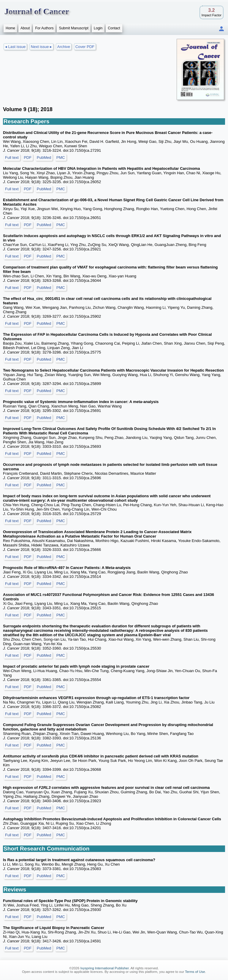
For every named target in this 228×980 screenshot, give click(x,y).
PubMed (44, 158)
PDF (28, 158)
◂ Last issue (15, 47)
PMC (61, 158)
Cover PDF (85, 47)
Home (10, 28)
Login (98, 28)
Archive (64, 47)
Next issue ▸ (41, 47)
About (25, 28)
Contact (114, 28)
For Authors (44, 28)
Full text (12, 158)
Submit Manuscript (73, 28)
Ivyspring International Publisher (105, 968)
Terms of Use (195, 972)
